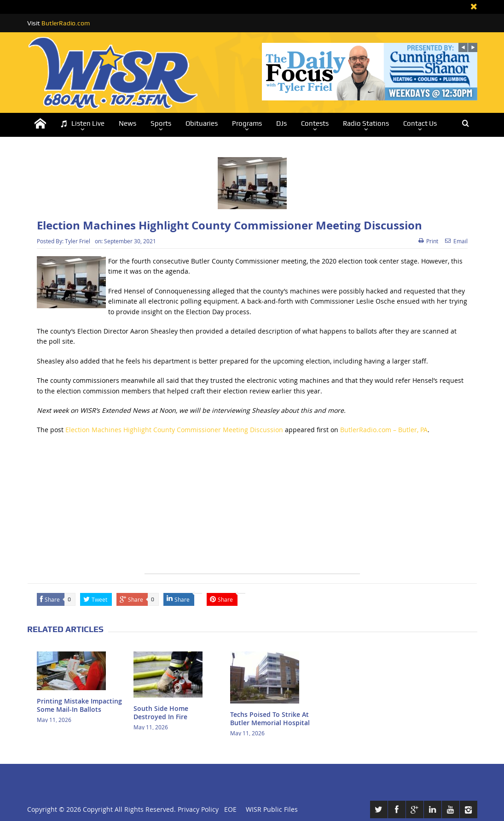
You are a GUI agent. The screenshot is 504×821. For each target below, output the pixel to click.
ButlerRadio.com (66, 23)
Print (428, 241)
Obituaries (202, 123)
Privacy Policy (198, 809)
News (127, 123)
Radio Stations (366, 123)
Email (456, 241)
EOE (229, 809)
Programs (247, 123)
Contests (315, 123)
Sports (161, 123)
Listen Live (82, 124)
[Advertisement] (252, 509)
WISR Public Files (272, 809)
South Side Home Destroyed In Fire (161, 713)
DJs (281, 123)
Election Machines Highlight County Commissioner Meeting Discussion (174, 430)
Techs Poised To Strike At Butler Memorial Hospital (270, 718)
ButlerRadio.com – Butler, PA (384, 430)
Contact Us (420, 123)
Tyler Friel (78, 241)
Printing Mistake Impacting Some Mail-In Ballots (79, 705)
